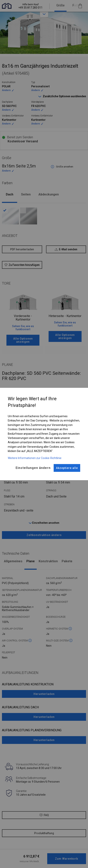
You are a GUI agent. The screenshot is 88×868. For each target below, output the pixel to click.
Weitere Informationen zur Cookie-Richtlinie (35, 458)
